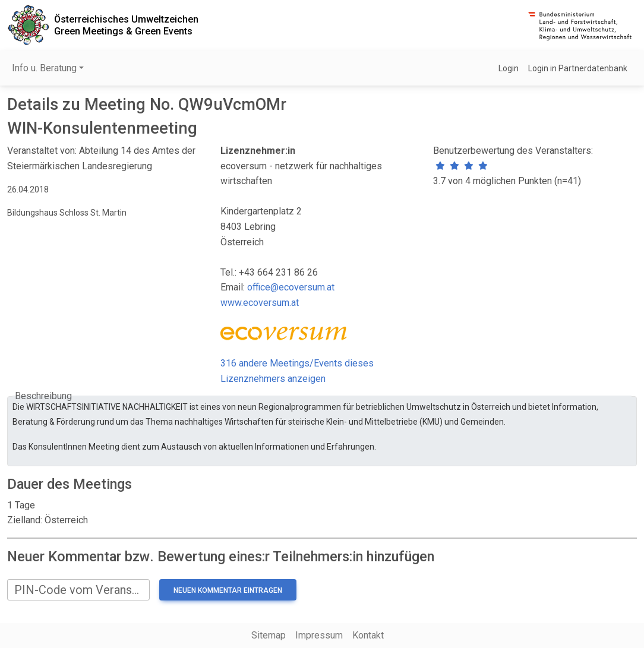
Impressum (319, 635)
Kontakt (368, 635)
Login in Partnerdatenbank (578, 68)
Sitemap (269, 635)
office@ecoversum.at (291, 287)
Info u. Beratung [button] (44, 68)
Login (509, 68)
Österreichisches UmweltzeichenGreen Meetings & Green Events (126, 25)
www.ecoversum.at (260, 303)
